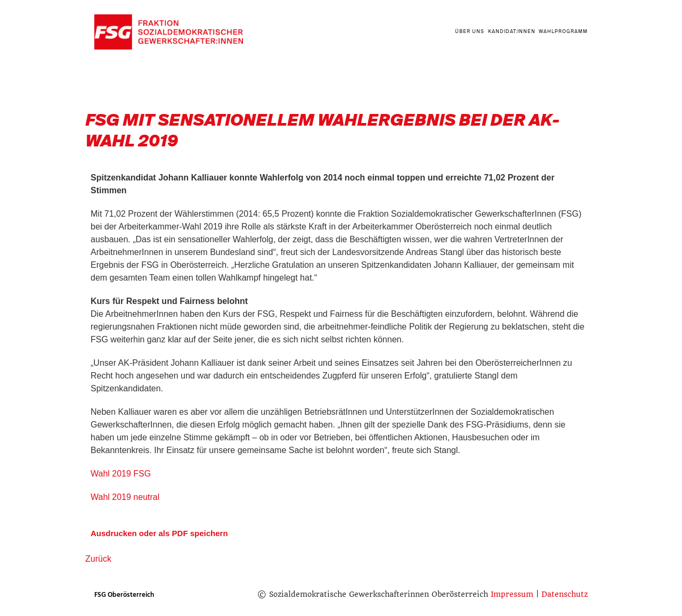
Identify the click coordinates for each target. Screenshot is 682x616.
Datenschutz (565, 594)
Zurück (98, 559)
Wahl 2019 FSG (121, 474)
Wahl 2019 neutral (125, 497)
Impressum (512, 594)
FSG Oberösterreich (124, 595)
